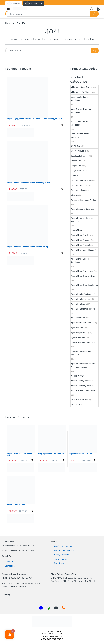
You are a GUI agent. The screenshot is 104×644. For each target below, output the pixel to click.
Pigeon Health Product (80, 299)
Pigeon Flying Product (80, 245)
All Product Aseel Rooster (82, 87)
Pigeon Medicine (78, 318)
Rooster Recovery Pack (81, 386)
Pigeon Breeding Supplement (83, 209)
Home (8, 23)
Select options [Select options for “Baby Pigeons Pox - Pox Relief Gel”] (63, 460)
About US (9, 562)
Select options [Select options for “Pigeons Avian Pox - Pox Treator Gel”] (32, 460)
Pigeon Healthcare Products (83, 309)
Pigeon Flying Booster (80, 235)
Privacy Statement (61, 555)
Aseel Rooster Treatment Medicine (81, 135)
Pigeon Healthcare (79, 304)
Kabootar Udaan (78, 190)
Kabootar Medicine (79, 185)
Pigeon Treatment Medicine (83, 342)
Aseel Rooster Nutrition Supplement (81, 111)
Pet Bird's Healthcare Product (83, 200)
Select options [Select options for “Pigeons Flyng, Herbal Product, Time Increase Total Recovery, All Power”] (62, 125)
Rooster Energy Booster (81, 381)
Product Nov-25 (78, 376)
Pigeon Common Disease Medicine (82, 220)
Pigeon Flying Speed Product (83, 250)
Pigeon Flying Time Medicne (83, 276)
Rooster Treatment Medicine (83, 390)
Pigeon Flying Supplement (82, 271)
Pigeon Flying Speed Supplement (80, 260)
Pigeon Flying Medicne (81, 240)
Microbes (75, 195)
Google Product (77, 170)
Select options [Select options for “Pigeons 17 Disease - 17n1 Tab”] (95, 460)
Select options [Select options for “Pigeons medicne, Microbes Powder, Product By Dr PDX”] (62, 189)
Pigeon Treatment (78, 337)
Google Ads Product (79, 156)
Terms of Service (61, 559)
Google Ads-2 (77, 166)
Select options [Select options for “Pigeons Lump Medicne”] (32, 511)
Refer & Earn (59, 563)
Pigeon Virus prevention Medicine (81, 353)
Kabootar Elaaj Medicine (81, 180)
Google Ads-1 (76, 161)
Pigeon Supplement (79, 333)
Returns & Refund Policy (64, 550)
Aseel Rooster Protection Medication (81, 123)
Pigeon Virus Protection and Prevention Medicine (83, 365)
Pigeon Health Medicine (81, 294)
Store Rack (75, 404)
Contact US (10, 566)
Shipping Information (63, 546)
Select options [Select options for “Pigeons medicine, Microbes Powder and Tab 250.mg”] (62, 253)
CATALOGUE (76, 146)
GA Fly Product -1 (78, 151)
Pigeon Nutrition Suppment (82, 323)
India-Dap (75, 175)
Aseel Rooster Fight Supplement (79, 99)
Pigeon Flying (77, 230)
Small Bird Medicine (79, 400)
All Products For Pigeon (81, 92)
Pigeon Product (77, 327)
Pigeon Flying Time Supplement (84, 285)
